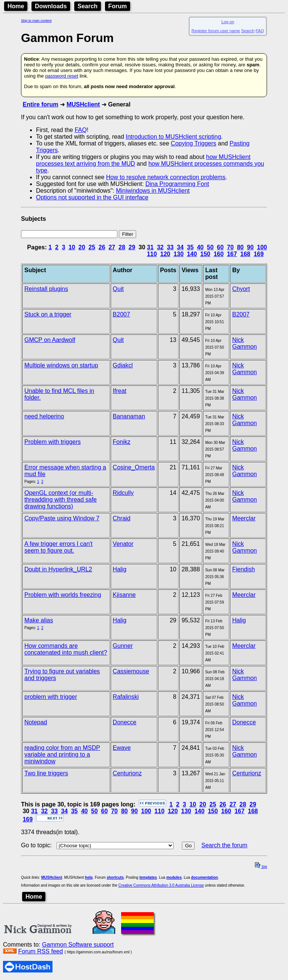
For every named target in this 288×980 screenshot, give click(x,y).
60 (220, 247)
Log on (228, 22)
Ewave (122, 748)
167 (232, 254)
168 (245, 254)
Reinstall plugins (46, 289)
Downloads (51, 6)
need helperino (44, 416)
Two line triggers (46, 773)
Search (88, 6)
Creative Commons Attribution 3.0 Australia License (161, 885)
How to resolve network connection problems (166, 177)
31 (150, 247)
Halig (120, 569)
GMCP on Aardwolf (50, 340)
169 (259, 254)
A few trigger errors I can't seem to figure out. (58, 547)
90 (250, 247)
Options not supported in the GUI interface (92, 197)
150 (205, 254)
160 (219, 254)
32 (160, 247)
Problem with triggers (52, 442)
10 (72, 247)
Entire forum (40, 104)
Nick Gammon (244, 343)
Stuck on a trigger (48, 314)
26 (102, 247)
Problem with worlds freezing (63, 595)
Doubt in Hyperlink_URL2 (58, 569)
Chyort (241, 289)
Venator (123, 544)
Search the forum (224, 845)
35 (190, 247)
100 (262, 247)
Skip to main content (36, 21)
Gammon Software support (78, 945)
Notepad (36, 722)
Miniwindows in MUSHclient (153, 191)
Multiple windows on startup (61, 365)
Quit (118, 289)
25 (92, 247)
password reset (61, 76)
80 (240, 247)
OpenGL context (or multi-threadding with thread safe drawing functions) (61, 500)
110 (152, 254)
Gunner (123, 646)
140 (192, 254)
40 (200, 247)
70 (230, 247)
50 (210, 247)
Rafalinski (126, 697)
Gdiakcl (123, 365)
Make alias (39, 620)
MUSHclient (83, 104)
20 (82, 247)
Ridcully (123, 493)
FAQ (260, 31)
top (261, 867)
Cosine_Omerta (134, 467)
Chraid (122, 518)
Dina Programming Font (177, 184)
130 (179, 254)
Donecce (125, 722)
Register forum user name (216, 31)
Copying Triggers (194, 143)
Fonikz (122, 442)
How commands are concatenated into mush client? (66, 649)
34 (180, 247)
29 (132, 247)
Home (16, 6)
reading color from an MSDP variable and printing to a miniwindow (62, 754)
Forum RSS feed (40, 951)
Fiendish (243, 569)
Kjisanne (124, 595)
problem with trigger (51, 697)
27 (112, 247)
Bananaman (129, 416)
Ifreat (120, 391)
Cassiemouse (131, 671)
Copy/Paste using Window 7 (62, 518)
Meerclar (244, 518)
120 (165, 254)
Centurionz (127, 773)
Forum (118, 6)
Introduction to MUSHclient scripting (173, 137)
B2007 (121, 314)
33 (170, 247)
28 (122, 247)
